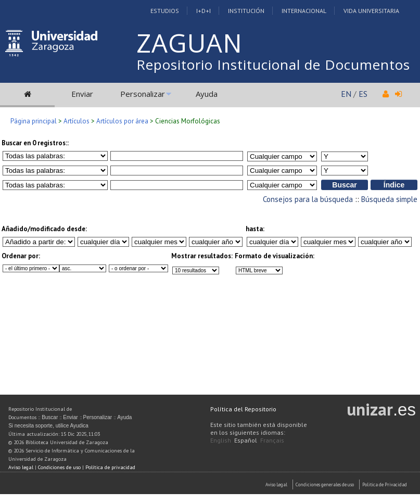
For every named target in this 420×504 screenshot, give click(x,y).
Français (272, 440)
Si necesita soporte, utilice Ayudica (48, 426)
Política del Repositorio (243, 409)
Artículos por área (122, 121)
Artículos (77, 121)
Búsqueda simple (389, 199)
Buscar (50, 417)
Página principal (34, 121)
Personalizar (143, 94)
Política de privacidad (110, 467)
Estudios (165, 11)
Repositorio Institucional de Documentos (273, 65)
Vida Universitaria (371, 11)
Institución (246, 11)
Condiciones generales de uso (325, 484)
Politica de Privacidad (385, 484)
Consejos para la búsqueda (308, 199)
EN (346, 94)
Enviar (82, 94)
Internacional (304, 11)
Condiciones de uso (59, 467)
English (221, 440)
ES (363, 94)
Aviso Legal (276, 484)
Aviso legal (21, 467)
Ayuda (207, 94)
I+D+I (203, 11)
